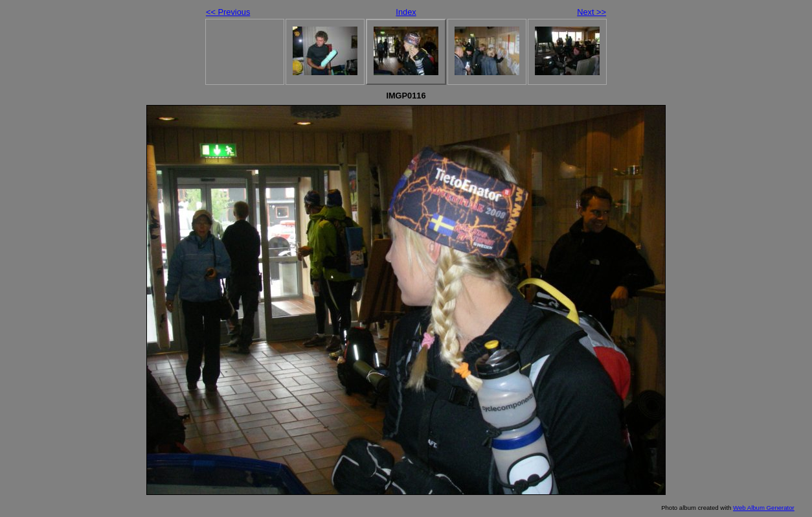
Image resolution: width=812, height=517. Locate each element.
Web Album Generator (764, 508)
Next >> (592, 12)
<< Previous (228, 12)
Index (406, 12)
